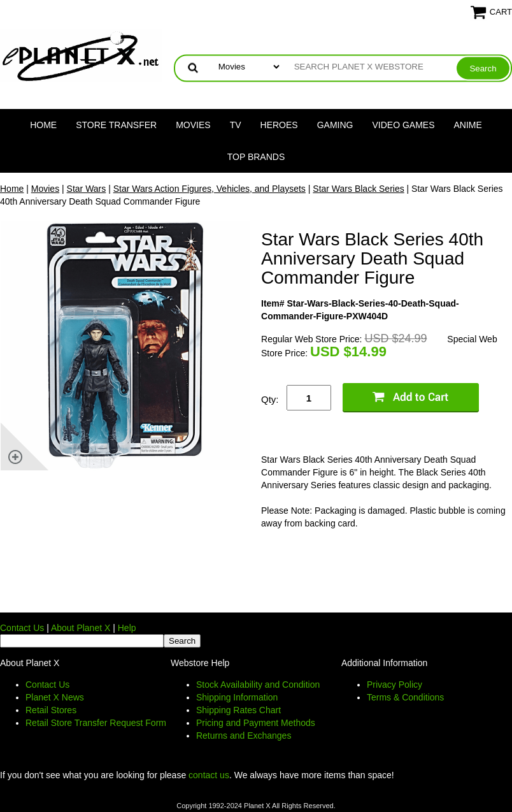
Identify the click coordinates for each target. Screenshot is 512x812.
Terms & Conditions (405, 697)
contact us (209, 775)
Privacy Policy (395, 685)
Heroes (279, 125)
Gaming (335, 125)
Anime (468, 125)
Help (127, 628)
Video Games (403, 125)
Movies (193, 125)
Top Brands (256, 157)
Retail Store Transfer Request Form (96, 723)
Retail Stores (51, 710)
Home (43, 125)
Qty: (270, 399)
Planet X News (55, 697)
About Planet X (81, 628)
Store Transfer (116, 125)
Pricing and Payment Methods (256, 723)
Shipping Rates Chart (238, 710)
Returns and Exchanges (244, 736)
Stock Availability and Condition (258, 685)
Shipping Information (237, 697)
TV (236, 125)
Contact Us (22, 628)
